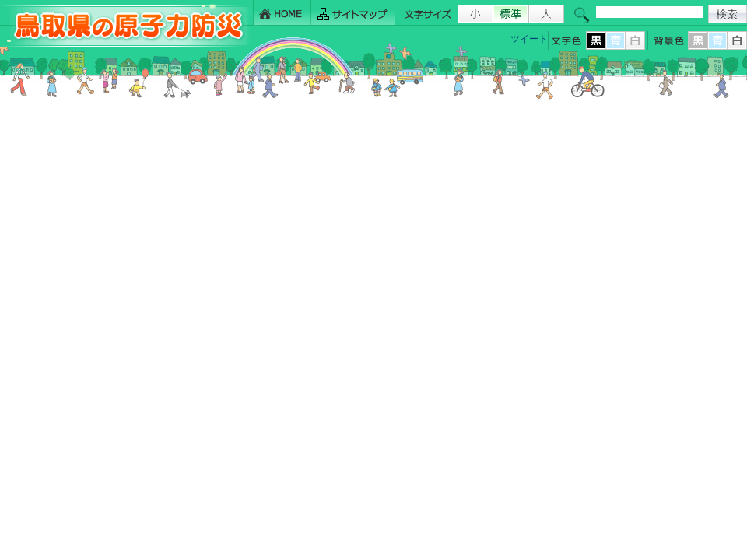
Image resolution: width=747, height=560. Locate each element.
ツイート (529, 39)
